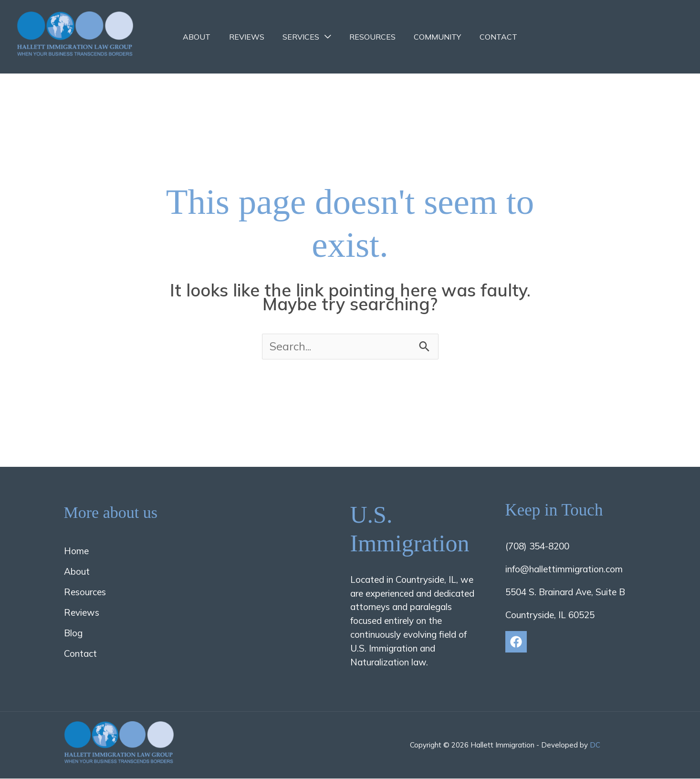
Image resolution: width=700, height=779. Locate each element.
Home (76, 551)
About (205, 37)
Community (433, 37)
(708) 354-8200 (537, 546)
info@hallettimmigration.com (564, 569)
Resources (371, 37)
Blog (73, 633)
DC (595, 745)
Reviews (251, 37)
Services (303, 37)
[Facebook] (516, 642)
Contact (491, 37)
